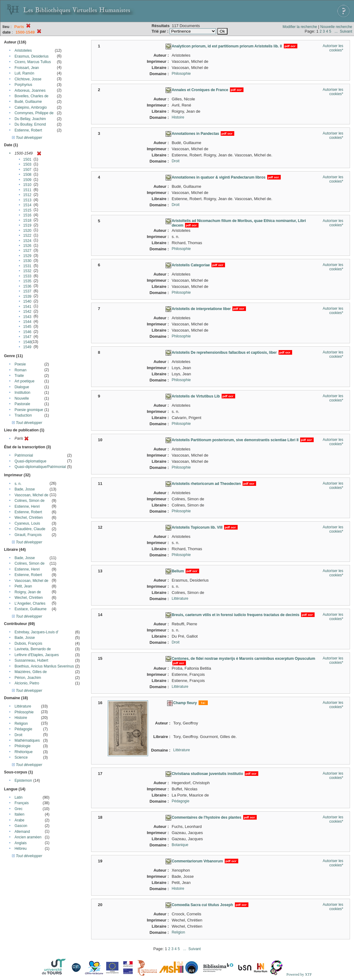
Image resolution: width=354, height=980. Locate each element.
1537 (27, 291)
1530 (27, 261)
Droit (18, 735)
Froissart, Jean (27, 68)
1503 (27, 164)
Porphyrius (23, 85)
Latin (18, 797)
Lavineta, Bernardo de (33, 649)
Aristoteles (23, 50)
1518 (27, 220)
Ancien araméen (28, 837)
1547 (27, 337)
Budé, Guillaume (28, 102)
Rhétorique (24, 752)
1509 (27, 180)
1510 (27, 185)
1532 (27, 271)
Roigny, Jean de (28, 592)
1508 (27, 175)
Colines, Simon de (29, 501)
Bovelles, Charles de (31, 96)
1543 (27, 317)
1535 (27, 281)
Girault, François (28, 535)
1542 (27, 312)
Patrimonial (24, 455)
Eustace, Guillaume (30, 609)
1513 (27, 200)
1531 (27, 266)
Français (22, 803)
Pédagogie (23, 729)
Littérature (23, 706)
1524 (27, 241)
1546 (27, 332)
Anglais (20, 843)
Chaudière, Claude (30, 529)
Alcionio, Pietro (27, 683)
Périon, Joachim (28, 678)
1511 (27, 190)
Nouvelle (22, 398)
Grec (18, 809)
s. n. (18, 484)
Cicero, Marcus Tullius (33, 62)
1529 (27, 256)
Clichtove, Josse (28, 79)
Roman (20, 370)
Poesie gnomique (29, 410)
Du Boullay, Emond (30, 124)
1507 (27, 170)
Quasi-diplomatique (30, 461)
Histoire (21, 718)
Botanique (180, 845)
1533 (27, 276)
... (336, 31)
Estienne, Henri (27, 506)
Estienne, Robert (28, 130)
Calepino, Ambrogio (31, 107)
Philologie (22, 746)
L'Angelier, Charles (30, 603)
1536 (27, 286)
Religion (21, 724)
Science (21, 757)
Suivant (346, 31)
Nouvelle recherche (336, 27)
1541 (27, 307)
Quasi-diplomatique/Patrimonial (40, 467)
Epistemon (23, 780)
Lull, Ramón (24, 73)
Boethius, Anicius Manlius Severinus (44, 666)
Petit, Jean (23, 586)
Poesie (20, 364)
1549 (27, 347)
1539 (27, 296)
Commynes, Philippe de (34, 113)
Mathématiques (27, 740)
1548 (27, 342)
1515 (27, 210)
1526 (27, 246)
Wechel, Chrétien (29, 518)
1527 (27, 251)
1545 (27, 327)
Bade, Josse (25, 489)
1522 (27, 236)
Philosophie (24, 712)
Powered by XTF (299, 974)
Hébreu (20, 849)
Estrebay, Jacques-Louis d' (36, 632)
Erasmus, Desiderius (32, 56)
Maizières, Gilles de (31, 672)
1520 (27, 231)
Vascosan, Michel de (31, 495)
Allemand (22, 832)
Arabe (19, 820)
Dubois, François (28, 643)
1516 (27, 215)
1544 (27, 322)
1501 (27, 159)
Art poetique (24, 381)
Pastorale (22, 404)
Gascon (21, 826)
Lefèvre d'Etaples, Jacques (37, 655)
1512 (27, 195)
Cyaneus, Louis (27, 523)
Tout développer (27, 138)
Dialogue (22, 387)
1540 (27, 301)
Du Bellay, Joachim (30, 119)
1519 (27, 225)
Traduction (23, 415)
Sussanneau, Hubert (31, 660)
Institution (22, 393)
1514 (27, 205)
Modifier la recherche (300, 27)
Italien (19, 814)
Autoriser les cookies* (333, 48)
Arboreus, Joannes (30, 91)
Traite (19, 376)
